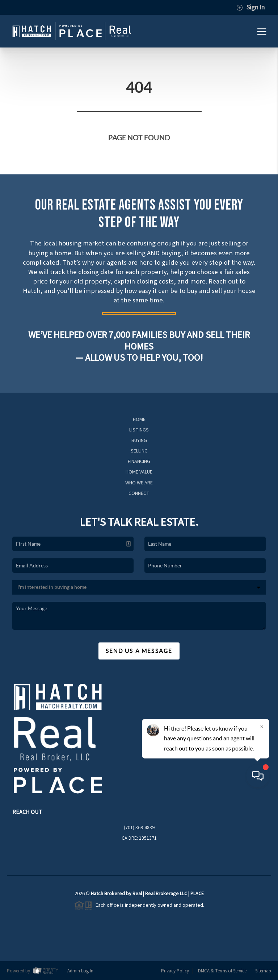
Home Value (139, 472)
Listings (139, 430)
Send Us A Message (139, 651)
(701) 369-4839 (139, 828)
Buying (139, 441)
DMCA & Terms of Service (222, 971)
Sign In (250, 8)
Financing (139, 462)
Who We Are (139, 483)
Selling (139, 451)
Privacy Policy (175, 971)
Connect (139, 493)
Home (139, 419)
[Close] (262, 910)
